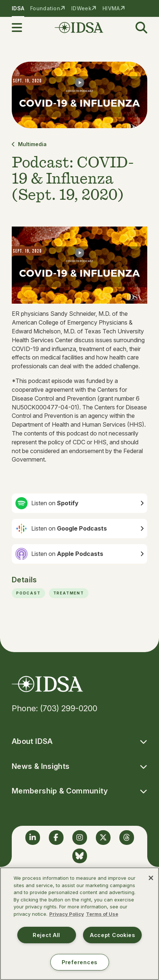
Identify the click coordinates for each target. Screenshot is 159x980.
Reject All (46, 935)
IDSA (18, 8)
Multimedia (29, 144)
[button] (21, 28)
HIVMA (111, 8)
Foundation (45, 8)
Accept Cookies (113, 935)
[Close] (151, 878)
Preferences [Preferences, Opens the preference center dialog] (79, 962)
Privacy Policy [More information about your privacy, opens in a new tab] (67, 914)
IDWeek (81, 8)
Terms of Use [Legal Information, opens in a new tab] (102, 914)
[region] (79, 924)
